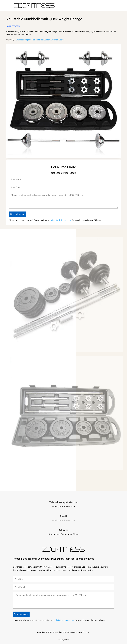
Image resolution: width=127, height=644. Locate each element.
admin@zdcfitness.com (61, 220)
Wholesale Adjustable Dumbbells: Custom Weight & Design (40, 40)
